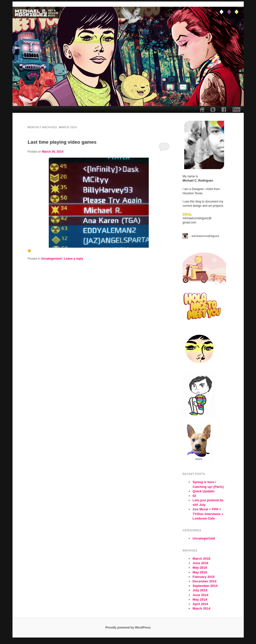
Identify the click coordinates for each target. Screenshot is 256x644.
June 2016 (200, 563)
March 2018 (201, 559)
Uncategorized (51, 259)
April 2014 (200, 604)
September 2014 (205, 586)
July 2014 (200, 590)
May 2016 (200, 568)
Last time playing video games (62, 142)
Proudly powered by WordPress (128, 628)
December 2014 (204, 581)
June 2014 (200, 595)
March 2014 (201, 608)
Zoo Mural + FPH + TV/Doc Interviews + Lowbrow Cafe (208, 514)
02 (194, 496)
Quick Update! (203, 491)
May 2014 (200, 599)
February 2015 (203, 577)
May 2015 (200, 572)
